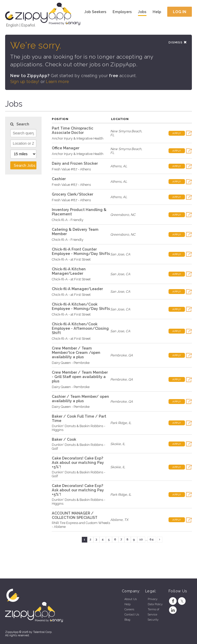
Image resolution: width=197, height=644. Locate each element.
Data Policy (155, 604)
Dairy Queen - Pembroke (71, 363)
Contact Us (132, 615)
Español (28, 25)
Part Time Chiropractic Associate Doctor (73, 130)
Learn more (57, 82)
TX (126, 520)
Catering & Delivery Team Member (75, 232)
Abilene (116, 520)
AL (125, 166)
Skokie (116, 444)
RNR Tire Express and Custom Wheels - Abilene (81, 525)
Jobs (142, 12)
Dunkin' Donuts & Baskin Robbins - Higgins (78, 428)
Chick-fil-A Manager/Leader (77, 289)
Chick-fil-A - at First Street (71, 259)
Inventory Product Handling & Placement (79, 212)
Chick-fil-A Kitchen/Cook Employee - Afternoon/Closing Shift (80, 328)
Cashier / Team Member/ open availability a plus (80, 399)
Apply (177, 133)
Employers (122, 12)
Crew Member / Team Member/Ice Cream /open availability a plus (76, 352)
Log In (180, 12)
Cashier (59, 179)
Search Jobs (25, 165)
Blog (127, 620)
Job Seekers (95, 12)
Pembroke (119, 355)
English (12, 25)
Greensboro (120, 215)
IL (130, 423)
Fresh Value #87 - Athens (71, 169)
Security (153, 620)
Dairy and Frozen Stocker (75, 163)
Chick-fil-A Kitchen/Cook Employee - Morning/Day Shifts (81, 306)
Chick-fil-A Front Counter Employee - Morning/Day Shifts (81, 251)
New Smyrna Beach (126, 131)
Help (157, 12)
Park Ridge (119, 423)
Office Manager (66, 148)
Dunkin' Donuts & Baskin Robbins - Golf (78, 447)
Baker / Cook (64, 439)
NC (133, 215)
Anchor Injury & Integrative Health (78, 138)
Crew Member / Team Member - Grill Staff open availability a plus (80, 377)
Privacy (153, 599)
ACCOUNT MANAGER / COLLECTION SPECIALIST (75, 515)
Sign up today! (25, 82)
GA (131, 355)
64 (152, 539)
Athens (116, 166)
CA (128, 254)
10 (141, 539)
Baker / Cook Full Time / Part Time (79, 418)
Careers (129, 609)
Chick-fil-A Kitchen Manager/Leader (69, 271)
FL (112, 135)
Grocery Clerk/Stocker (72, 194)
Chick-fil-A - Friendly (68, 220)
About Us (131, 599)
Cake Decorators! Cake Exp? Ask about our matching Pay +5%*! (78, 462)
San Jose (117, 254)
